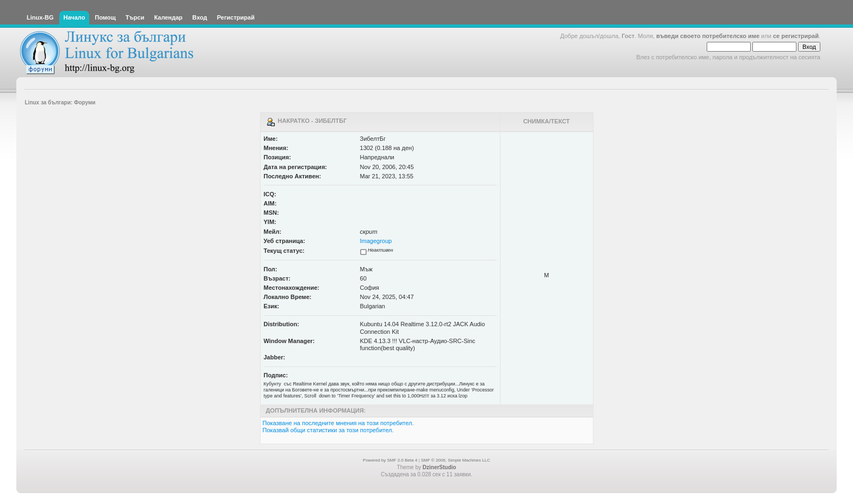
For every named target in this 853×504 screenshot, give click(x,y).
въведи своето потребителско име (708, 36)
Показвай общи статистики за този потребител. (328, 430)
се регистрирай (796, 36)
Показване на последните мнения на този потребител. (338, 423)
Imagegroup (376, 241)
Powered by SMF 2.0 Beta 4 (390, 460)
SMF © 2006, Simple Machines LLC (456, 460)
